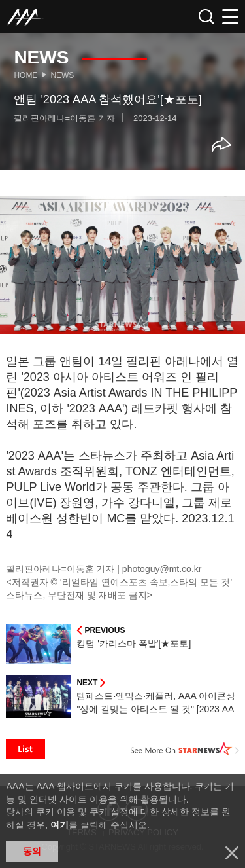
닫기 (232, 853)
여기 (59, 825)
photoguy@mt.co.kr (162, 569)
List (25, 749)
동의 (32, 851)
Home (25, 75)
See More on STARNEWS (185, 749)
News (62, 75)
